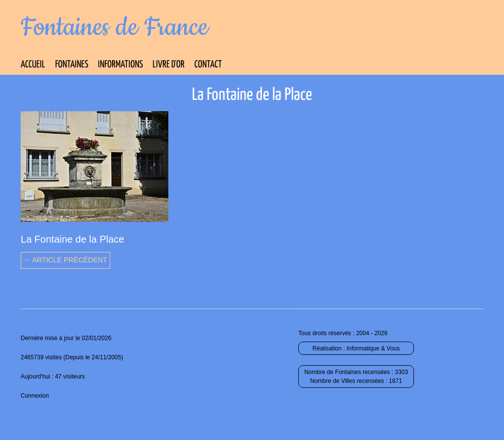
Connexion (35, 396)
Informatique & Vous (373, 348)
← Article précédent (65, 260)
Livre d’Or (169, 65)
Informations (120, 65)
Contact (208, 65)
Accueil (33, 65)
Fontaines (72, 65)
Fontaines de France (114, 28)
